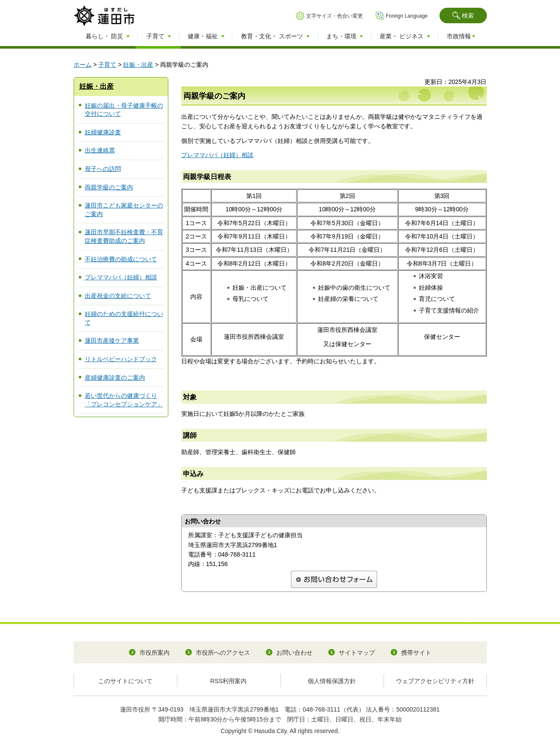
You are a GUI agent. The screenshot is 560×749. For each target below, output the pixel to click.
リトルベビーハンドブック (121, 359)
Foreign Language (407, 16)
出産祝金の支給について (118, 296)
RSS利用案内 (229, 681)
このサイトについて (125, 681)
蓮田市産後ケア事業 (112, 340)
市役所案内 (155, 653)
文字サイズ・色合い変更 (334, 16)
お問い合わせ (294, 653)
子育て (107, 65)
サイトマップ (357, 653)
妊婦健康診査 (103, 132)
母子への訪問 (103, 169)
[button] (463, 15)
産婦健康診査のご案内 (115, 378)
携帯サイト (416, 653)
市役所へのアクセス (223, 653)
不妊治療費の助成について (121, 259)
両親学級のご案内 (109, 187)
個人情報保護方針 (332, 681)
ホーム (83, 65)
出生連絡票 (100, 150)
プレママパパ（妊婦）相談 (121, 277)
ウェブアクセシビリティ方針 (435, 681)
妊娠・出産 (138, 65)
